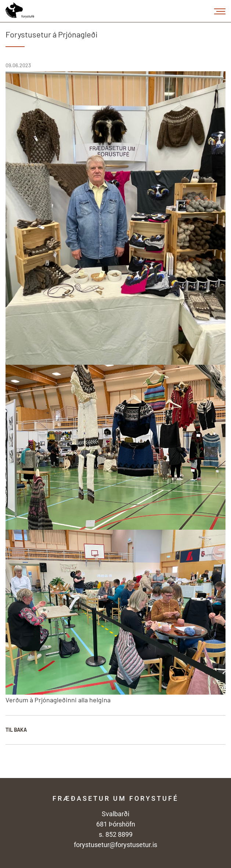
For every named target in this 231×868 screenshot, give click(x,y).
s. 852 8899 (116, 834)
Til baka (16, 730)
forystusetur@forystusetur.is (115, 845)
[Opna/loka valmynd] (220, 11)
